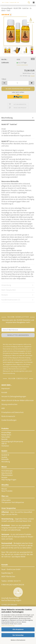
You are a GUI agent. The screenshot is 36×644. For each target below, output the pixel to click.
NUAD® (4, 451)
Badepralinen (6, 435)
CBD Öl (4, 444)
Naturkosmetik (7, 473)
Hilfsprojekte (6, 500)
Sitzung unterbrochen (9, 404)
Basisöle (4, 439)
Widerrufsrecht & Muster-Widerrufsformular (18, 400)
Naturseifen (6, 437)
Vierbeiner (5, 446)
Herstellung (6, 462)
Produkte (5, 428)
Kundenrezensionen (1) (11, 300)
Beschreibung (7, 118)
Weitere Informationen (18, 640)
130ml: (4, 79)
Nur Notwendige (18, 635)
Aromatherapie (7, 471)
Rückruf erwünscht (8, 416)
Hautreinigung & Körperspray (12, 441)
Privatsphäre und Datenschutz (13, 412)
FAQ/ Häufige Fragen (9, 480)
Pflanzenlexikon (7, 475)
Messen (4, 489)
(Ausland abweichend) (22, 65)
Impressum (6, 388)
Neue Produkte (7, 491)
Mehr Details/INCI (9, 290)
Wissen (4, 467)
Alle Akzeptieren (18, 629)
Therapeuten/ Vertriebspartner (13, 502)
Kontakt (4, 392)
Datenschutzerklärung (8, 625)
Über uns (5, 496)
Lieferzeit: (5, 63)
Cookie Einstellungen (9, 420)
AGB (3, 408)
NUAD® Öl (5, 455)
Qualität (4, 457)
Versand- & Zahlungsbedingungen (14, 396)
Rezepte (5, 295)
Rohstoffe (5, 459)
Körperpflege (6, 432)
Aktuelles (5, 485)
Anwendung (6, 285)
